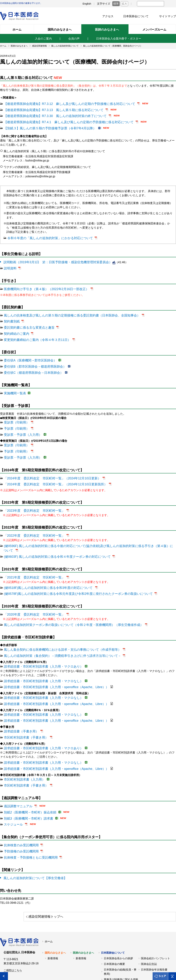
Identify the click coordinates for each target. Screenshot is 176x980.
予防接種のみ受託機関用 (19, 819)
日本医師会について (136, 16)
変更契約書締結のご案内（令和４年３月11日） (34, 333)
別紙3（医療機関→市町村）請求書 (26, 788)
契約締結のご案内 (15, 328)
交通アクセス (112, 952)
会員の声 (74, 39)
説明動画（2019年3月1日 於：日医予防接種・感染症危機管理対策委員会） (52, 259)
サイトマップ (168, 16)
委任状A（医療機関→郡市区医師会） (27, 353)
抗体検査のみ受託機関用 (19, 814)
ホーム (49, 908)
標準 (116, 4)
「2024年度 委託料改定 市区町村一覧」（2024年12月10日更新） (47, 466)
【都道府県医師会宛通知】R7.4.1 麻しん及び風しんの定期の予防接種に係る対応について (62, 120)
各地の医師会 (8, 969)
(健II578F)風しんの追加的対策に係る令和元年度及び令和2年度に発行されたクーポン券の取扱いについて (70, 573)
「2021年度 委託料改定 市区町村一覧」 (31, 558)
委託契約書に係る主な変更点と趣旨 (26, 322)
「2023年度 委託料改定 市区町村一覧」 (31, 498)
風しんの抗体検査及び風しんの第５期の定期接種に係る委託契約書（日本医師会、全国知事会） (64, 311)
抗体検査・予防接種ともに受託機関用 (28, 825)
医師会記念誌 (149, 930)
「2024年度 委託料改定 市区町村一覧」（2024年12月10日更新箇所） (50, 472)
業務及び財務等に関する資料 (121, 946)
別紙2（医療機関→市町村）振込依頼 (27, 782)
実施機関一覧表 (14, 385)
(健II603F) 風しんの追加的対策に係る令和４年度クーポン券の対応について (51, 538)
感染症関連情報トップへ (141, 883)
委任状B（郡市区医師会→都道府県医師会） (32, 359)
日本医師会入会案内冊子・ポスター (119, 39)
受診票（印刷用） (15, 414)
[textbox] (150, 4)
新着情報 (53, 925)
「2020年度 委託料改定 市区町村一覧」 (31, 594)
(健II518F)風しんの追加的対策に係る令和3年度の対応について (44, 568)
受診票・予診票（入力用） (21, 425)
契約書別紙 (11, 316)
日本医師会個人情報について (58, 969)
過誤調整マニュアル (17, 777)
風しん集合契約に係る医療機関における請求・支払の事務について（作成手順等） (56, 628)
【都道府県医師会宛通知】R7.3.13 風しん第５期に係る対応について (48, 109)
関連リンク (28, 969)
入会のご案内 (43, 39)
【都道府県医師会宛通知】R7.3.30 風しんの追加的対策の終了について (50, 115)
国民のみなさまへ (55, 919)
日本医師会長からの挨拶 (118, 925)
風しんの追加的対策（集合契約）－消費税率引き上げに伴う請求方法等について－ (56, 634)
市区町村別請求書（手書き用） (24, 711)
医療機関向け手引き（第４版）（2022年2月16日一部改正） (42, 285)
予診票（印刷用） (15, 419)
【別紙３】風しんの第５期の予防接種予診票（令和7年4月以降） (45, 126)
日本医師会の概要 (114, 930)
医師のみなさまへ (83, 919)
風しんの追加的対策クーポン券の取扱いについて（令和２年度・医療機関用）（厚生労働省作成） (66, 604)
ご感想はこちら (13, 937)
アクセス (108, 16)
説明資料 (10, 265)
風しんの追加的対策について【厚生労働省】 (32, 845)
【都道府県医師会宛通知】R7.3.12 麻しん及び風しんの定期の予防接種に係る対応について (62, 104)
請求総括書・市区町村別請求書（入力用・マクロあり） (39, 644)
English (87, 4)
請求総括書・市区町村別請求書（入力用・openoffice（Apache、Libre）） (51, 663)
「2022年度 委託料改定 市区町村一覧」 (31, 522)
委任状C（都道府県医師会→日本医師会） (30, 365)
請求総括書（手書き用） (19, 705)
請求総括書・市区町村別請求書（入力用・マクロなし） (39, 658)
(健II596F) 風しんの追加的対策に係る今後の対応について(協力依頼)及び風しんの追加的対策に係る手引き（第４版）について (84, 532)
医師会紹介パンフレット (155, 925)
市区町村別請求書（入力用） (22, 751)
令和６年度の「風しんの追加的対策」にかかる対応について (45, 235)
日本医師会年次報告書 (154, 936)
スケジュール (12, 794)
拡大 (124, 4)
